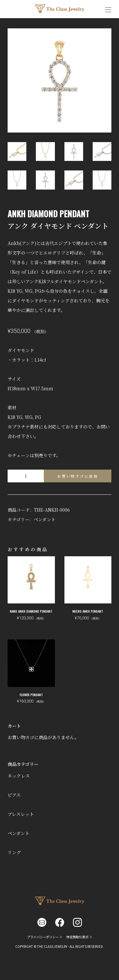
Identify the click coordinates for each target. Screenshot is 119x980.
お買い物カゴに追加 (78, 476)
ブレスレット (21, 814)
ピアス (14, 795)
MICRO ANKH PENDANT (88, 611)
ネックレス (19, 776)
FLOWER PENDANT (31, 695)
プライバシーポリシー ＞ (45, 937)
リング (14, 852)
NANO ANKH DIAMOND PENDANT (31, 611)
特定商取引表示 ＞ (79, 937)
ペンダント (45, 519)
